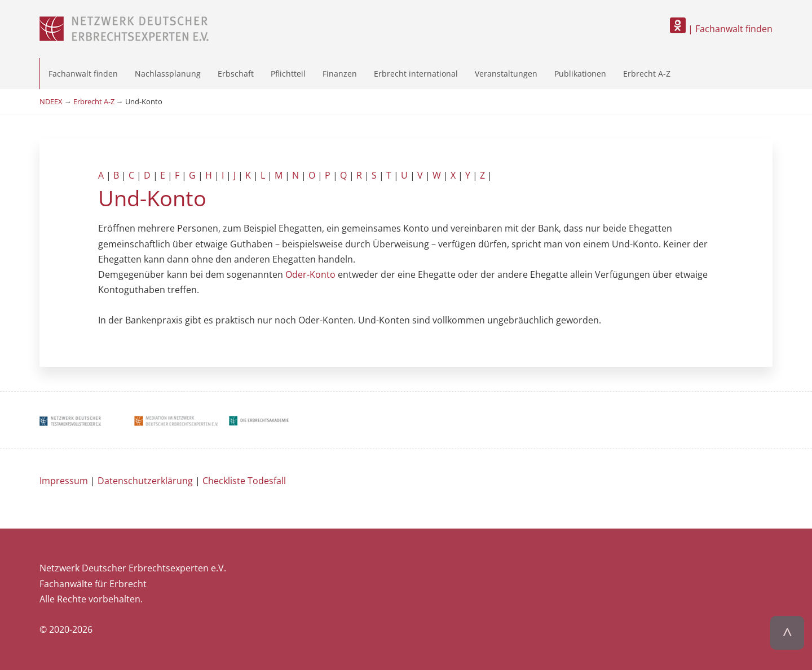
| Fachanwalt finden (721, 29)
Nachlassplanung (168, 74)
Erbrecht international (416, 74)
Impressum (64, 481)
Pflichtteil (288, 74)
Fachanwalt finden (83, 74)
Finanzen (340, 74)
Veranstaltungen (506, 74)
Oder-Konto (310, 274)
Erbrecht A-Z (647, 74)
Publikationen (580, 74)
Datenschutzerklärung (145, 481)
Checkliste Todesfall (244, 481)
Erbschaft (236, 74)
